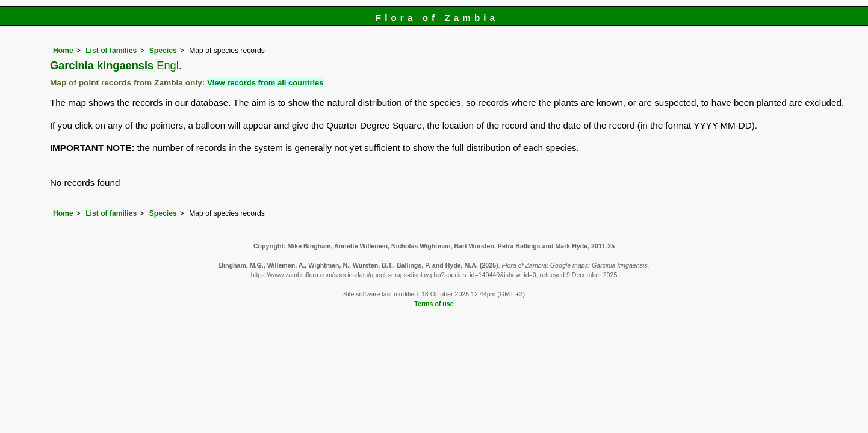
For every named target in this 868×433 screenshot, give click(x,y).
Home (63, 51)
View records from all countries (265, 83)
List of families (111, 51)
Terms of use (434, 304)
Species (163, 51)
